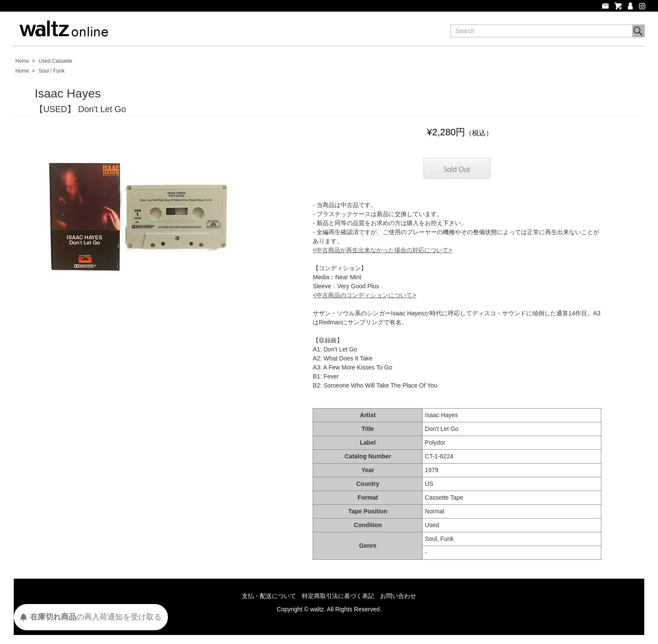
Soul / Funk (52, 71)
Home (22, 61)
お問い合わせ (398, 596)
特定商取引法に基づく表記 (338, 596)
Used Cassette (56, 61)
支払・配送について (269, 596)
